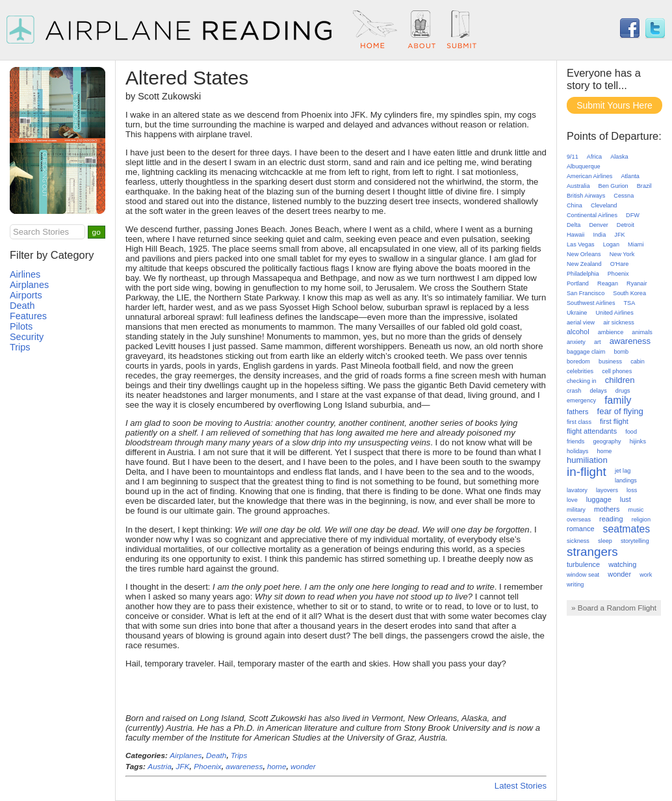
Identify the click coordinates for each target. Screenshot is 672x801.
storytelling (635, 541)
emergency (581, 400)
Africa (594, 157)
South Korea (629, 293)
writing (575, 584)
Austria (160, 767)
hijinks (638, 441)
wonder (303, 767)
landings (626, 480)
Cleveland (604, 205)
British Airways (586, 196)
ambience (611, 332)
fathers (577, 412)
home (277, 767)
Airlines (25, 274)
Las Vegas (581, 244)
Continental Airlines (592, 215)
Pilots (21, 326)
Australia (578, 186)
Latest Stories (521, 786)
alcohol (578, 332)
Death (216, 755)
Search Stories (41, 232)
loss (632, 490)
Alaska (619, 157)
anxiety (576, 342)
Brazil (644, 186)
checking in (582, 381)
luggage (599, 499)
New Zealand (584, 264)
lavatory (577, 490)
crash (574, 391)
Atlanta (630, 176)
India (599, 235)
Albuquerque (584, 166)
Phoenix (208, 767)
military (576, 510)
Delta (574, 225)
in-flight (587, 472)
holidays (577, 451)
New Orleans (584, 254)
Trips (239, 755)
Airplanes (186, 755)
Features (28, 316)
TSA (630, 303)
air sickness (619, 322)
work (646, 575)
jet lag (623, 471)
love (572, 500)
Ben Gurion (614, 186)
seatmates (627, 529)
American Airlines (589, 176)
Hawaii (575, 235)
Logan (611, 244)
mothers (607, 509)
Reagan (608, 283)
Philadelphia (583, 274)
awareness (244, 767)
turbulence (583, 564)
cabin (638, 361)
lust (626, 499)
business (610, 361)
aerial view (581, 322)
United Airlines (615, 313)
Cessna (624, 196)
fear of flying (620, 411)
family (618, 400)
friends (575, 441)
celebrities (580, 371)
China (575, 205)
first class (579, 422)
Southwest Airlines (591, 303)
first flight (614, 421)
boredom (578, 361)
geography (607, 441)
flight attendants (592, 431)
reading (611, 519)
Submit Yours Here (614, 105)
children (620, 380)
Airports (26, 295)
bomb (621, 352)
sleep (605, 541)
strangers (592, 552)
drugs (623, 391)
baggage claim (586, 352)
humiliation (587, 460)
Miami (636, 244)
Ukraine (577, 313)
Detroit (626, 225)
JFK (183, 767)
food (631, 432)
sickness (578, 541)
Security (27, 337)
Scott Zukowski (169, 96)
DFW (633, 215)
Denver (598, 225)
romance (581, 529)
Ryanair (637, 283)
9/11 (573, 157)
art (598, 342)
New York (622, 254)
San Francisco (586, 293)
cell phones (617, 371)
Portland (578, 283)
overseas (579, 519)
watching (622, 564)
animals (642, 332)
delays (598, 391)
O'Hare (620, 264)
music (636, 510)
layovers (607, 490)
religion (641, 519)
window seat (583, 575)
